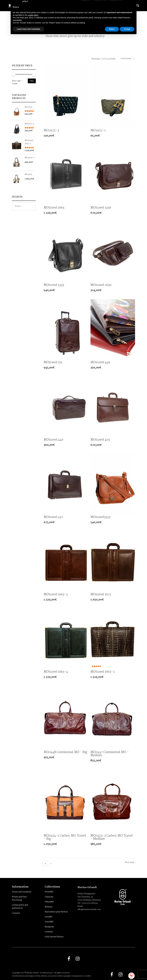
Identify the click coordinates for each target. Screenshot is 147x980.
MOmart (49, 907)
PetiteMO (49, 892)
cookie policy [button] (33, 15)
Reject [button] (112, 29)
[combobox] (126, 59)
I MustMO (49, 902)
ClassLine (49, 897)
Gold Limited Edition (54, 937)
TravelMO (49, 922)
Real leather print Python (56, 912)
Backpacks (49, 927)
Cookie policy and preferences (20, 907)
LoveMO (49, 917)
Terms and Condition (22, 892)
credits (88, 976)
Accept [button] (127, 29)
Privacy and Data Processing (19, 898)
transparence (78, 976)
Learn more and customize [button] (29, 29)
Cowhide (49, 932)
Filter (32, 81)
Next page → (131, 862)
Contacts (16, 913)
